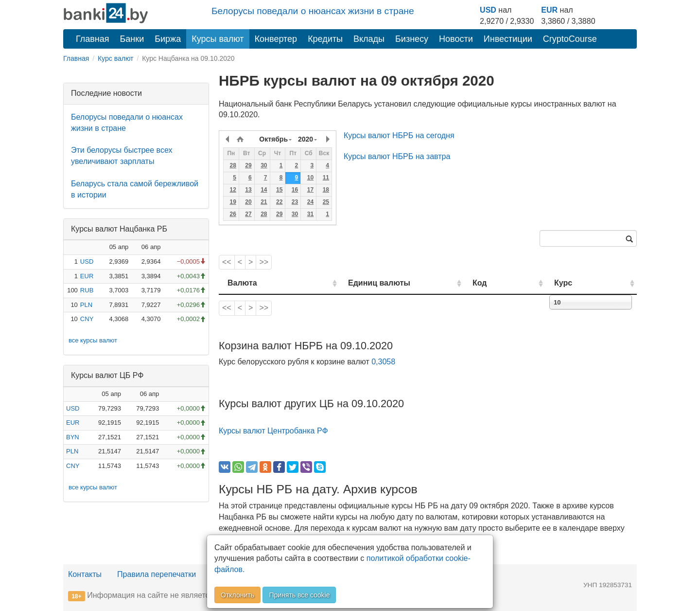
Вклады (369, 39)
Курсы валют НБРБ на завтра (397, 156)
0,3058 (383, 362)
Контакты (85, 574)
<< (227, 262)
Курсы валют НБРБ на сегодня (399, 135)
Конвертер (276, 39)
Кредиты (325, 39)
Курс (578, 283)
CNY (87, 319)
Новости (456, 39)
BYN (73, 437)
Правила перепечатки (157, 574)
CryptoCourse (570, 39)
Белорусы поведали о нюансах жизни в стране (313, 11)
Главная (93, 39)
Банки (132, 39)
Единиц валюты (360, 283)
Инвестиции (508, 39)
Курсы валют (218, 39)
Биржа (168, 39)
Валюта (242, 283)
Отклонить (237, 595)
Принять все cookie (299, 595)
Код (507, 283)
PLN (86, 305)
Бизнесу (412, 39)
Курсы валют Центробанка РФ (273, 431)
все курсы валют (93, 340)
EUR (549, 10)
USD (488, 10)
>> (264, 262)
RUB (87, 290)
